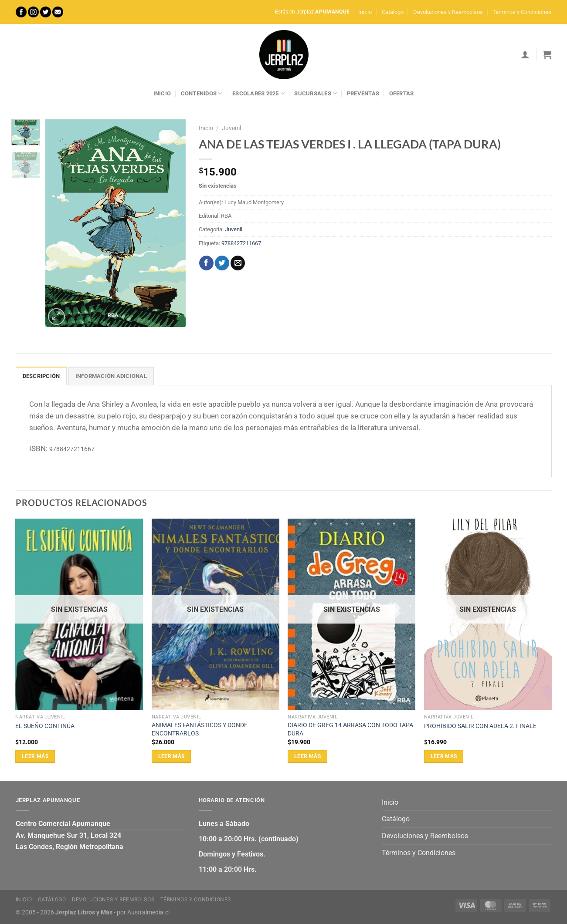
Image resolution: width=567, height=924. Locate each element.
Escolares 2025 (258, 93)
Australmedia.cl (148, 912)
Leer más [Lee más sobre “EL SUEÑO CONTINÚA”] (35, 756)
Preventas (363, 93)
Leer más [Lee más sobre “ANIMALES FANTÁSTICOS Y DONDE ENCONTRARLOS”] (171, 756)
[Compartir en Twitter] (222, 263)
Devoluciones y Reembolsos (448, 12)
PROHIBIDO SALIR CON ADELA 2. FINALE (480, 726)
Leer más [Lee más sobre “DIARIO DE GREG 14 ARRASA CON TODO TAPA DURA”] (307, 756)
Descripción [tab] (41, 376)
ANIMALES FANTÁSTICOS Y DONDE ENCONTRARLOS (200, 729)
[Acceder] (525, 54)
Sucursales (316, 93)
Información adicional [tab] (111, 376)
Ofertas (402, 93)
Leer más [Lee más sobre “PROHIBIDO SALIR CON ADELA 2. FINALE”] (444, 756)
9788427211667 (241, 243)
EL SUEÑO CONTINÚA (45, 726)
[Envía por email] (238, 263)
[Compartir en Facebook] (206, 263)
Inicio (365, 12)
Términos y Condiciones (522, 12)
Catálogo (393, 12)
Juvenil (231, 128)
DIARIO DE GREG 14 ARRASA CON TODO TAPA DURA (350, 729)
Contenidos (202, 93)
